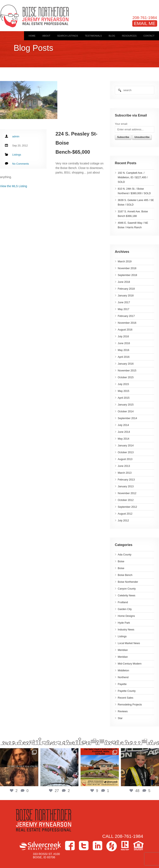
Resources (129, 36)
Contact (149, 36)
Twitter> (84, 846)
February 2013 (126, 480)
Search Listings (68, 36)
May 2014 (123, 439)
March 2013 (125, 473)
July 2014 (123, 425)
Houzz (112, 846)
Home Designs (126, 616)
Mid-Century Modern (130, 664)
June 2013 (124, 466)
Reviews (123, 711)
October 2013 (126, 452)
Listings (122, 636)
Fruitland (123, 602)
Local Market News (129, 643)
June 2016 (124, 343)
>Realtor (125, 846)
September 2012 (127, 507)
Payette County (127, 691)
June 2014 (124, 432)
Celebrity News (127, 596)
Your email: (121, 124)
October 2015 (126, 377)
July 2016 (123, 336)
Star (120, 718)
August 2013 (125, 459)
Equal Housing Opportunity (138, 846)
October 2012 (126, 500)
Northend (123, 677)
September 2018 (127, 275)
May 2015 (123, 391)
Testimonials (93, 36)
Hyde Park (124, 623)
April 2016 (124, 357)
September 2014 (127, 418)
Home (32, 36)
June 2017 (124, 302)
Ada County (125, 555)
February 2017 (126, 316)
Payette (122, 684)
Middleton (123, 671)
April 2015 (124, 398)
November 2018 (127, 268)
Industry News (126, 630)
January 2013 (126, 486)
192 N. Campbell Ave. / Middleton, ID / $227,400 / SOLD (133, 177)
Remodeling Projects (130, 705)
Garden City (125, 609)
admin (16, 137)
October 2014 (126, 411)
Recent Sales (126, 698)
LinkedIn (98, 846)
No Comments (20, 164)
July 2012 (123, 521)
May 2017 (123, 309)
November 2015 (127, 371)
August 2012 (125, 514)
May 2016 (123, 350)
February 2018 (126, 289)
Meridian (123, 650)
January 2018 (126, 296)
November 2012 (127, 493)
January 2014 (126, 446)
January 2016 (126, 364)
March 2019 (125, 262)
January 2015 (126, 405)
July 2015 (123, 384)
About (46, 36)
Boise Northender (128, 582)
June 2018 (124, 282)
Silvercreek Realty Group (40, 845)
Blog (112, 36)
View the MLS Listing (13, 186)
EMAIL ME (145, 23)
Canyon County (127, 589)
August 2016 (125, 330)
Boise (121, 561)
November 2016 (127, 323)
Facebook (70, 846)
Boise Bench (125, 575)
